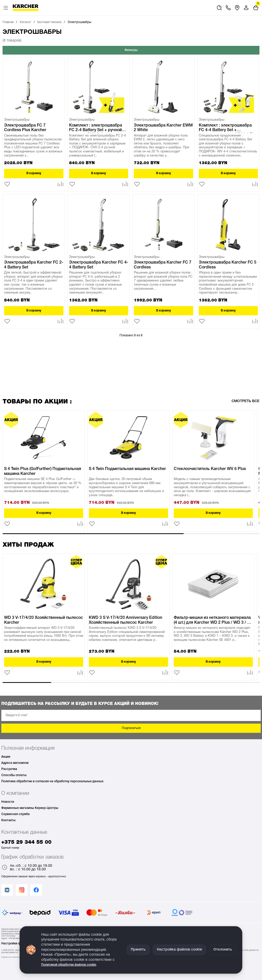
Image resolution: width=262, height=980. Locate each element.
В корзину (34, 173)
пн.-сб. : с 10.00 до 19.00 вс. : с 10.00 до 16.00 (27, 868)
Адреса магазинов (15, 763)
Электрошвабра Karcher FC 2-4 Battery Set (34, 265)
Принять (138, 950)
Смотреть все (245, 401)
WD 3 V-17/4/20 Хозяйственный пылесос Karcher (43, 620)
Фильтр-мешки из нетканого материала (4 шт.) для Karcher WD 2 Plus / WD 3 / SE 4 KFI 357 (213, 621)
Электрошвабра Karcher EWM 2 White (163, 128)
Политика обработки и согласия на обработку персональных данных (52, 781)
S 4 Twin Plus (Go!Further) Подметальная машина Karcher (43, 471)
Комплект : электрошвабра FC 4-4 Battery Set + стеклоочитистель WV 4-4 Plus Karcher (228, 128)
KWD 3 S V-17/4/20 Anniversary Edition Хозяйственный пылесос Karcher (125, 620)
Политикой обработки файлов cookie (69, 965)
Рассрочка (9, 769)
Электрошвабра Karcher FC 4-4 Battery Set (99, 265)
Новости (8, 802)
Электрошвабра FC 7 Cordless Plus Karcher (25, 128)
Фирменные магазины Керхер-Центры (30, 808)
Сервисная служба (15, 814)
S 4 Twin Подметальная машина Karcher (127, 469)
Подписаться (131, 728)
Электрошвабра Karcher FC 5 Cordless (228, 265)
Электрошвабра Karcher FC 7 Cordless (163, 265)
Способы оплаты (14, 775)
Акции (6, 757)
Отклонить (223, 950)
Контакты (8, 820)
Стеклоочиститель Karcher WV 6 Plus (210, 469)
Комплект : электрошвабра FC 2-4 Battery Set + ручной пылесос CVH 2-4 (96, 128)
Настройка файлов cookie (179, 950)
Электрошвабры (17, 120)
